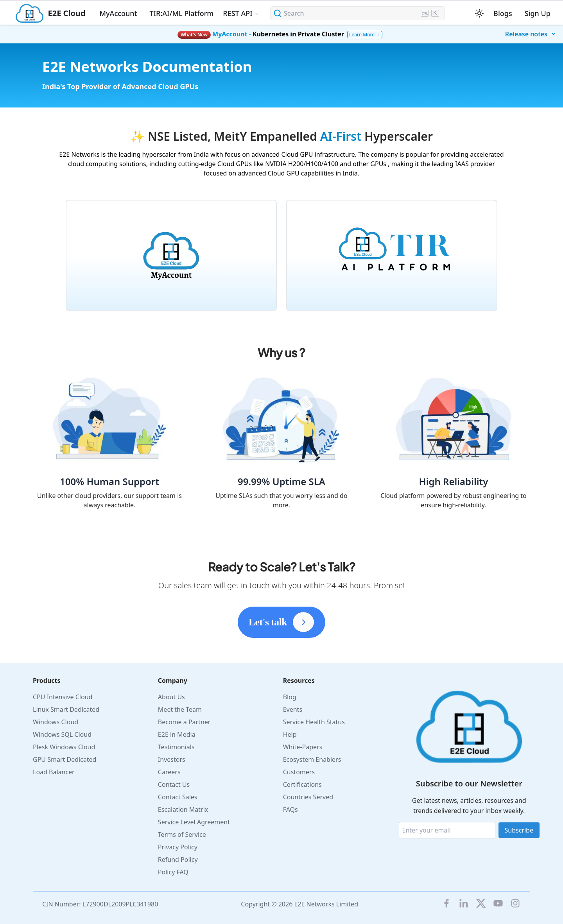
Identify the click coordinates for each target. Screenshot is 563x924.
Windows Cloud (56, 722)
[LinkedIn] (464, 903)
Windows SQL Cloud (62, 734)
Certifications (302, 784)
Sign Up (538, 13)
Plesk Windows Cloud (64, 747)
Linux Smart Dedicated (66, 709)
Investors (172, 759)
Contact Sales (178, 797)
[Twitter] (481, 903)
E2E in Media (177, 734)
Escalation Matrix (183, 809)
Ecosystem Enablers (312, 759)
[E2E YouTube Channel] (498, 903)
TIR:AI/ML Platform (182, 13)
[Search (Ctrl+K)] (358, 13)
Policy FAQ (173, 872)
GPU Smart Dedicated (65, 759)
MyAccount (118, 13)
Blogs (503, 13)
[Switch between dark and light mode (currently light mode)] (479, 13)
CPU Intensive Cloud (63, 697)
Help (290, 734)
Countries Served (308, 797)
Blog (290, 697)
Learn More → (365, 35)
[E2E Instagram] (515, 903)
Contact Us (174, 784)
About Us (171, 697)
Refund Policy (178, 860)
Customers (299, 772)
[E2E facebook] (446, 903)
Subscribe (519, 830)
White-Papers (303, 747)
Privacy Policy (178, 847)
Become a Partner (184, 722)
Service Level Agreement (194, 822)
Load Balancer (54, 772)
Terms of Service (182, 834)
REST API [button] (238, 13)
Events (293, 709)
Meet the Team (180, 709)
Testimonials (176, 747)
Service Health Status (314, 722)
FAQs (290, 809)
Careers (169, 772)
